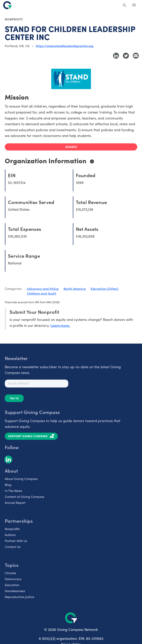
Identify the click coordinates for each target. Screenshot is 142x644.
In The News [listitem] (13, 491)
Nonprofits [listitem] (12, 529)
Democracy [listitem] (13, 579)
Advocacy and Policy (43, 288)
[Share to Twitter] (126, 56)
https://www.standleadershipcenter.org (65, 46)
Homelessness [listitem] (15, 591)
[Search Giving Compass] (125, 6)
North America (75, 288)
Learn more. (60, 325)
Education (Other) (105, 288)
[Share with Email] (136, 56)
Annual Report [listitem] (15, 502)
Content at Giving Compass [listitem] (25, 496)
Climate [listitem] (10, 573)
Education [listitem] (12, 585)
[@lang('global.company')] (8, 5)
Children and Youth (42, 293)
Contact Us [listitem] (13, 547)
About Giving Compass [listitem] (21, 479)
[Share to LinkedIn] (116, 56)
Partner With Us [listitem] (16, 541)
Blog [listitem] (8, 485)
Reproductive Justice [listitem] (19, 597)
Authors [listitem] (10, 535)
